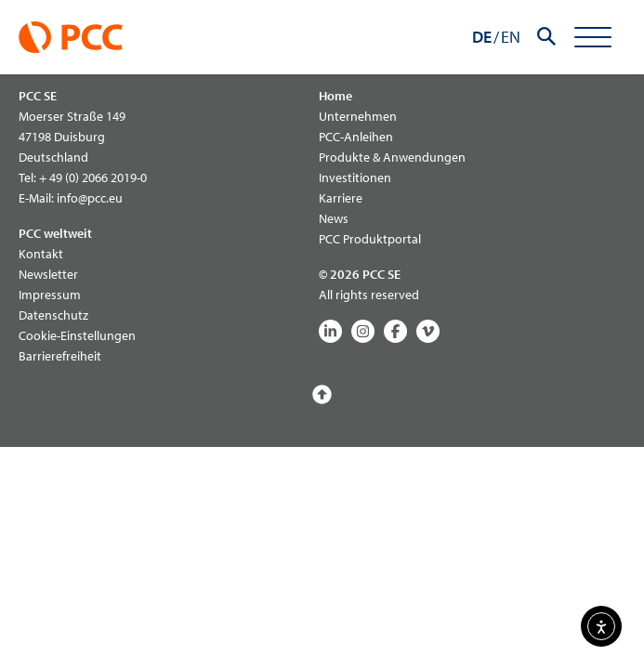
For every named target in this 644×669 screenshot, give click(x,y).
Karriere (341, 198)
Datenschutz (53, 315)
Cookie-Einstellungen (77, 335)
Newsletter (48, 274)
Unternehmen (358, 116)
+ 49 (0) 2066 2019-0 (93, 177)
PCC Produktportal (370, 239)
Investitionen (355, 177)
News (334, 218)
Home (335, 96)
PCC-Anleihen (356, 137)
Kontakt (41, 254)
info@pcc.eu (90, 198)
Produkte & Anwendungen (392, 157)
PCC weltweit (55, 233)
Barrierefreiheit (60, 356)
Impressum (50, 295)
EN (511, 37)
